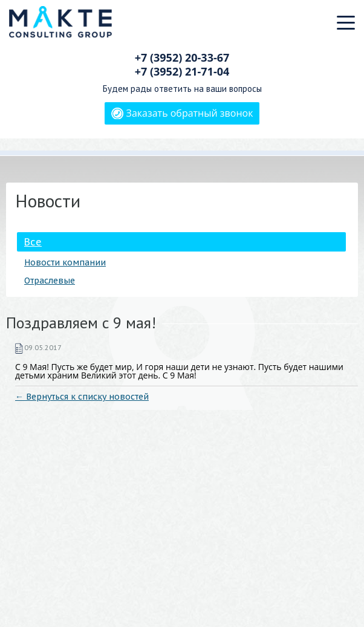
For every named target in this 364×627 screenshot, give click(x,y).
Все (33, 242)
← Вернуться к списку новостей (82, 397)
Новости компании (65, 262)
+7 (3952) (182, 57)
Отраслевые (50, 281)
